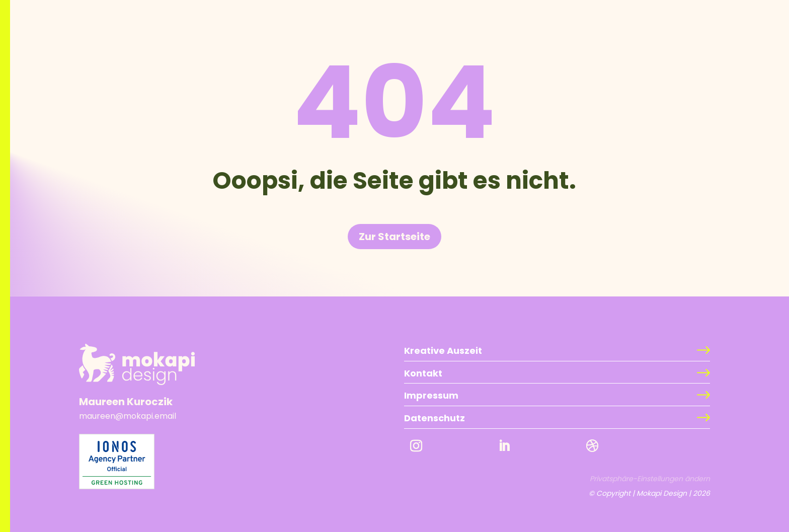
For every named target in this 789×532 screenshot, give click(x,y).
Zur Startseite (395, 237)
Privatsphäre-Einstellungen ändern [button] (650, 479)
